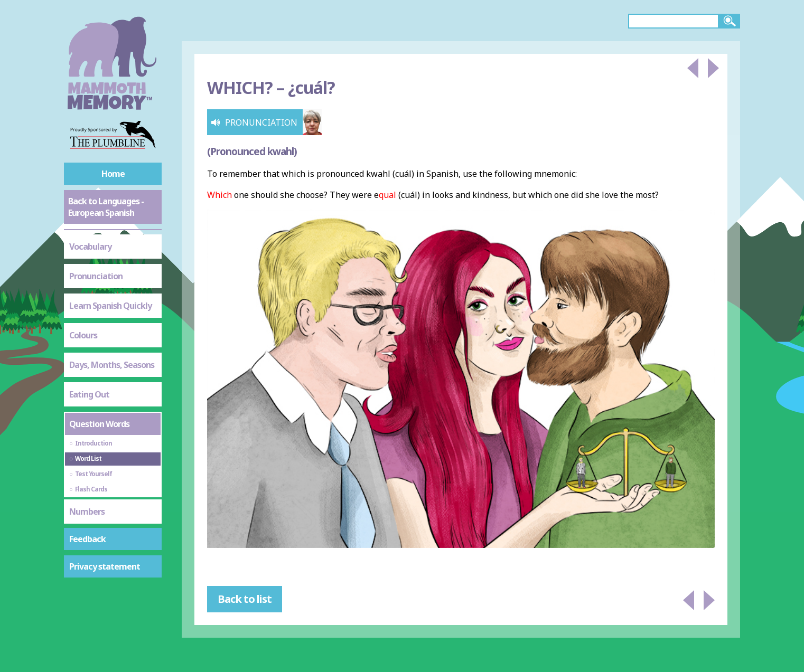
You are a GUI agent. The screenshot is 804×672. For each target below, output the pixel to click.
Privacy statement (105, 566)
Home (113, 174)
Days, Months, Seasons (112, 365)
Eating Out (89, 394)
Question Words (99, 424)
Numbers (87, 512)
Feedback (87, 539)
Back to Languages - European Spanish (106, 207)
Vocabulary (90, 247)
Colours (83, 335)
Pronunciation (96, 276)
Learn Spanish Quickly (110, 306)
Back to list (245, 599)
